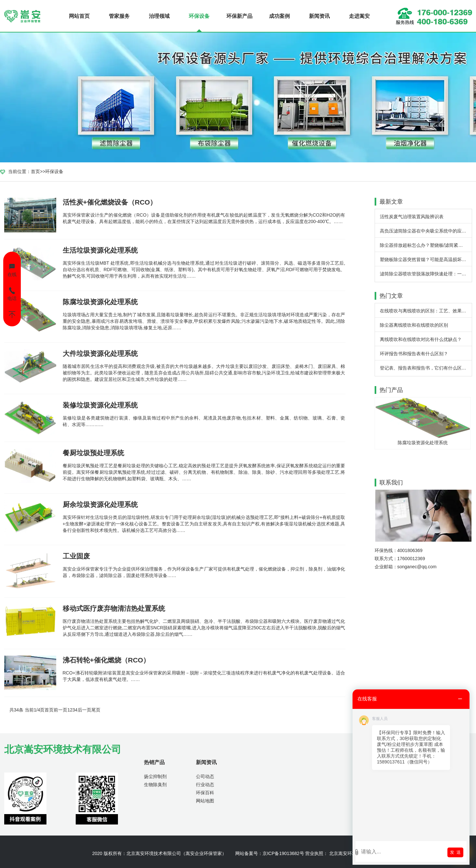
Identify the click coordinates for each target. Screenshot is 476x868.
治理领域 (159, 16)
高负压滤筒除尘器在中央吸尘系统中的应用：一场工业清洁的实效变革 (426, 231)
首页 (35, 171)
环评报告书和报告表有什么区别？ (414, 354)
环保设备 (199, 16)
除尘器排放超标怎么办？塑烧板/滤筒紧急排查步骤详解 (426, 245)
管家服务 (119, 16)
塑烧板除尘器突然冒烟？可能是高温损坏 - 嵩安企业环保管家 (426, 259)
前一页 (60, 710)
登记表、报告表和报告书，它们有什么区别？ (425, 368)
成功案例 (279, 16)
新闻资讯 (319, 16)
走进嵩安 (359, 16)
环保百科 (205, 793)
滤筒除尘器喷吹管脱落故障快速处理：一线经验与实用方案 (426, 274)
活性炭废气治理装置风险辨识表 (412, 217)
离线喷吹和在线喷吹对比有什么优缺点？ (421, 339)
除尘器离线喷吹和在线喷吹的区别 (414, 325)
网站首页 (79, 16)
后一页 (84, 710)
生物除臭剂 (155, 785)
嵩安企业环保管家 (204, 853)
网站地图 (205, 801)
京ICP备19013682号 (283, 853)
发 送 (455, 852)
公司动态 (205, 776)
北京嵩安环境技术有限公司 (154, 853)
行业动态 (205, 785)
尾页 (96, 710)
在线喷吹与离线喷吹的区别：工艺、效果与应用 (426, 311)
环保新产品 (239, 16)
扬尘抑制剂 (155, 776)
